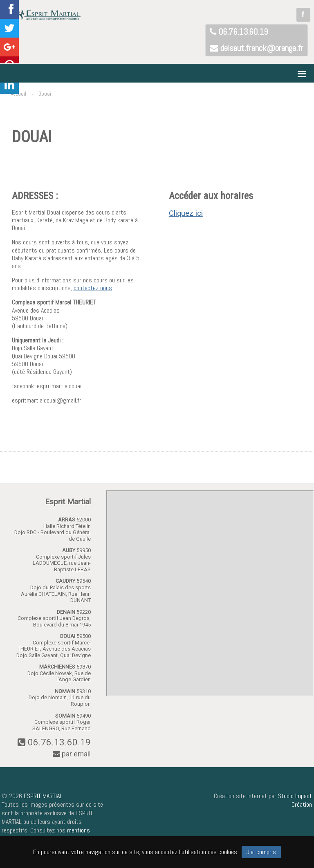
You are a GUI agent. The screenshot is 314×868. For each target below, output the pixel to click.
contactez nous (93, 288)
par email (72, 754)
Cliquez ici (186, 213)
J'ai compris (261, 852)
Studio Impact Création (295, 800)
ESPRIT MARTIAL (43, 796)
